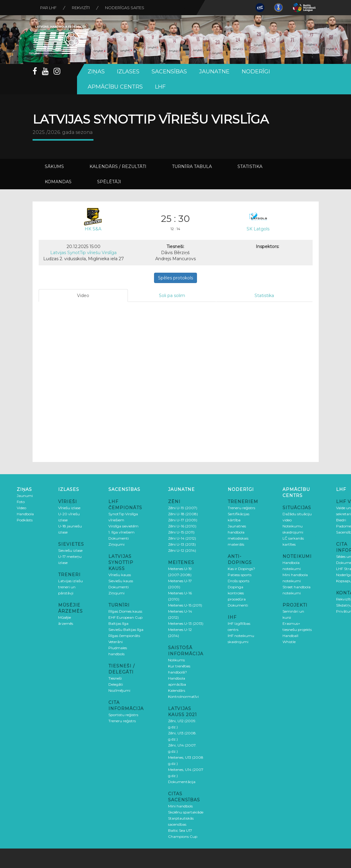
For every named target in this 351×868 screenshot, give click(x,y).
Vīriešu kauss (120, 575)
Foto (21, 502)
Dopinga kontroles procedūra (237, 593)
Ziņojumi (116, 544)
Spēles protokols (175, 278)
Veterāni (116, 642)
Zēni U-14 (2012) (182, 538)
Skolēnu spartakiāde (186, 812)
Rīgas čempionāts (124, 636)
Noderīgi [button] (256, 72)
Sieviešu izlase (70, 550)
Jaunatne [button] (214, 72)
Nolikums (176, 660)
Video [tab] (83, 296)
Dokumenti (119, 538)
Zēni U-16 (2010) (182, 526)
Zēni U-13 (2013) (182, 544)
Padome (344, 526)
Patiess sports (240, 575)
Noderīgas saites (125, 8)
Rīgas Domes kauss (125, 611)
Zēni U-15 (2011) (181, 532)
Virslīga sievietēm (123, 526)
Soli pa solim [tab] (172, 296)
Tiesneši (115, 678)
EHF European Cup (125, 617)
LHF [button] (160, 87)
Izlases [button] (128, 72)
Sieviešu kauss (121, 581)
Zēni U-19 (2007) (183, 508)
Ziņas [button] (96, 72)
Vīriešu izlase (69, 508)
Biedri (341, 520)
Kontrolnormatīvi (183, 696)
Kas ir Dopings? (241, 569)
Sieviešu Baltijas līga (126, 630)
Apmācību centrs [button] (115, 87)
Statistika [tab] (264, 296)
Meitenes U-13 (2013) (186, 623)
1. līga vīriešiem (121, 532)
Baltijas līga (118, 623)
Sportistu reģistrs (123, 715)
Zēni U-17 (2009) (183, 520)
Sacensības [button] (169, 72)
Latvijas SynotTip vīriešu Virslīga (83, 253)
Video (21, 508)
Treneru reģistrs (122, 721)
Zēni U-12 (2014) (182, 550)
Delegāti (116, 684)
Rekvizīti (81, 8)
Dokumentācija (182, 782)
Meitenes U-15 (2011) (185, 605)
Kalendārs (177, 690)
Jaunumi (25, 496)
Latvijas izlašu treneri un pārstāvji (70, 587)
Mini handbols (180, 806)
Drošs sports (239, 581)
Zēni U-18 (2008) (183, 514)
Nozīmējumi (119, 690)
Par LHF (48, 8)
